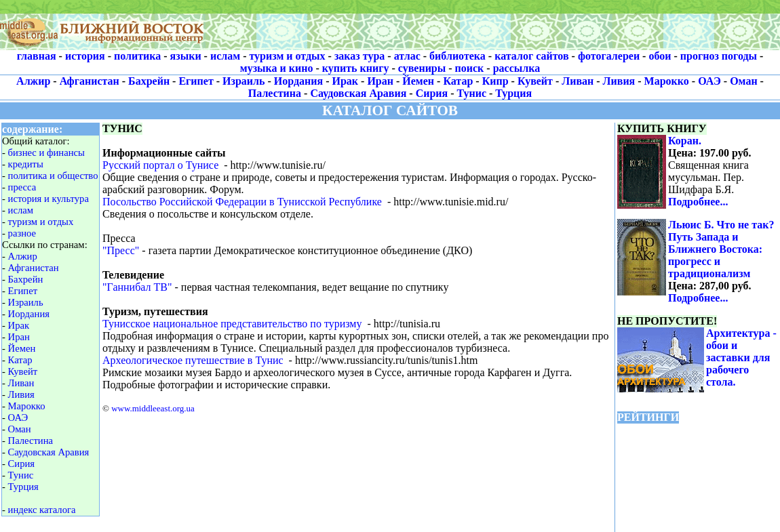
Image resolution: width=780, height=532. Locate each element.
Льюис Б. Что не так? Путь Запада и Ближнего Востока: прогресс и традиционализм (721, 249)
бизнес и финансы (46, 152)
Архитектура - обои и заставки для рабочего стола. (741, 357)
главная (37, 56)
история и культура (48, 199)
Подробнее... (698, 202)
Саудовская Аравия (358, 93)
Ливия (619, 81)
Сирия (432, 93)
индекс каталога (42, 510)
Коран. (685, 141)
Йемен (418, 81)
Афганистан (90, 81)
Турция (513, 93)
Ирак (346, 81)
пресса (22, 187)
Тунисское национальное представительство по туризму (232, 324)
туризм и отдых (287, 56)
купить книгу (356, 68)
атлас (407, 56)
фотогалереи (609, 56)
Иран (380, 81)
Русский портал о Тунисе (160, 165)
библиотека (457, 56)
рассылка (517, 68)
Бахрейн (149, 81)
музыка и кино (277, 68)
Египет (196, 81)
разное (22, 233)
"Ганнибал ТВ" (137, 287)
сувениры (422, 68)
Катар (458, 81)
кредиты (26, 164)
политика (137, 56)
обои (660, 56)
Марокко (667, 81)
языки (186, 56)
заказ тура (359, 56)
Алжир (33, 81)
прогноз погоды (719, 56)
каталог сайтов (531, 56)
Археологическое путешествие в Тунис (193, 360)
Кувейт (535, 81)
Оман (743, 81)
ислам (225, 56)
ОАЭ (709, 81)
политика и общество (53, 176)
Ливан (578, 81)
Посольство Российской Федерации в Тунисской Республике (242, 202)
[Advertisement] (492, 25)
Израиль (243, 81)
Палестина (275, 93)
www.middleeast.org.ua (153, 408)
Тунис (472, 93)
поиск (470, 68)
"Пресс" (121, 250)
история (85, 56)
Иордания (298, 81)
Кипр (495, 81)
